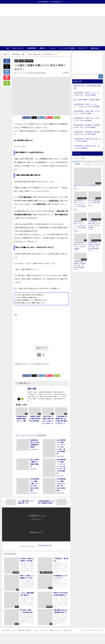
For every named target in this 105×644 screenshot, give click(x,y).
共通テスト (43, 48)
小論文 (21, 61)
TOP (7, 48)
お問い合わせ (95, 48)
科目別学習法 (32, 48)
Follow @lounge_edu (45, 545)
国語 (16, 61)
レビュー (53, 48)
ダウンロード (83, 48)
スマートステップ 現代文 (67, 48)
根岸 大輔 (66, 73)
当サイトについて (18, 48)
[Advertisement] (52, 31)
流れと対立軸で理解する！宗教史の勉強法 (87, 100)
